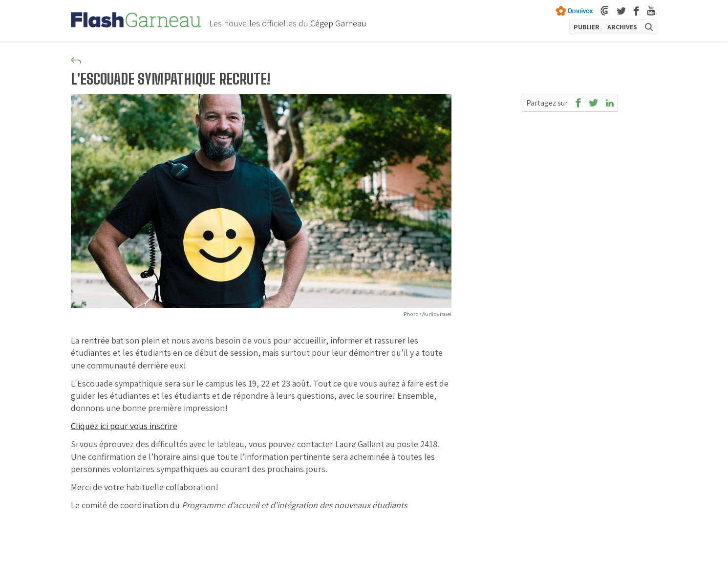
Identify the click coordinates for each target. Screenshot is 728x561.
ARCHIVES (622, 27)
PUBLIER (587, 27)
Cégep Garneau (338, 23)
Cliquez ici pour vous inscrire (124, 426)
